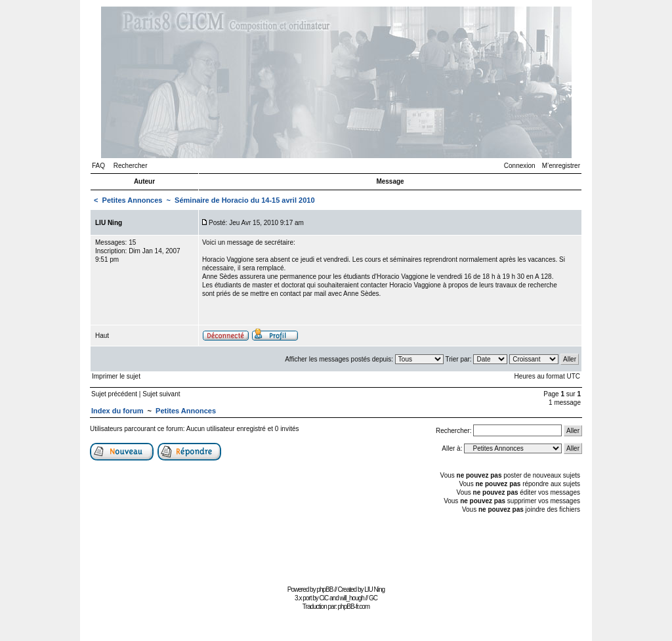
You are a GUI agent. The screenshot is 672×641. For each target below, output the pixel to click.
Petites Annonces (133, 200)
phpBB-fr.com (354, 607)
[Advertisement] (336, 552)
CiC (324, 598)
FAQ (98, 166)
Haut (102, 336)
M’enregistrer (561, 166)
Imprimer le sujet (116, 376)
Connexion (520, 166)
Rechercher (131, 166)
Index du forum (117, 411)
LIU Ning (374, 589)
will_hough (352, 598)
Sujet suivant (161, 394)
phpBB (325, 589)
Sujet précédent (114, 394)
